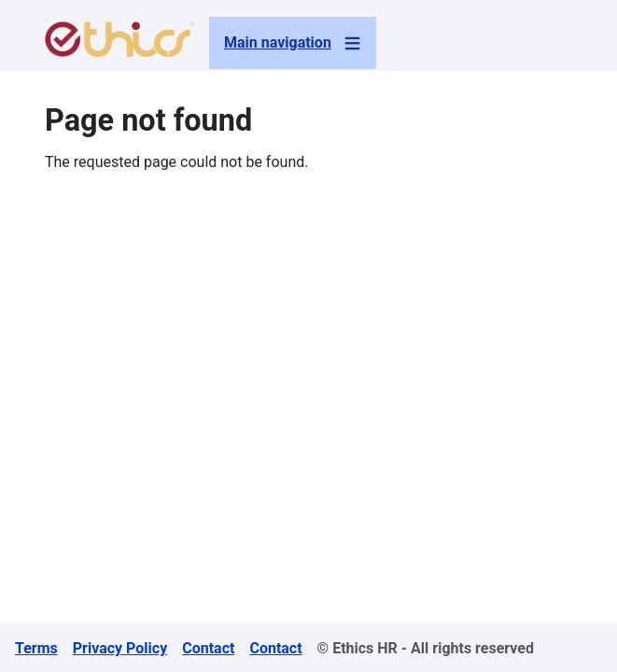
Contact (208, 648)
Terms (36, 648)
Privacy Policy (120, 648)
